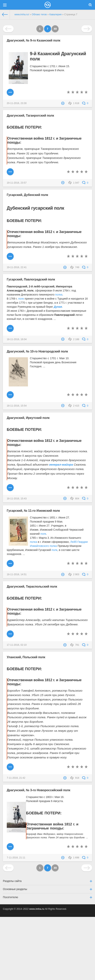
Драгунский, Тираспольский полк (32, 586)
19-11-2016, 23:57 (17, 183)
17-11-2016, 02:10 (17, 645)
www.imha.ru (37, 909)
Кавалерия (55, 14)
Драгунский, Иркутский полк (28, 418)
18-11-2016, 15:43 (17, 499)
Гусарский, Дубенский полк (27, 195)
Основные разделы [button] (47, 889)
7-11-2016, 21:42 (16, 778)
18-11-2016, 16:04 (17, 339)
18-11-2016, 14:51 (17, 574)
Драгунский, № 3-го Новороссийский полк (39, 790)
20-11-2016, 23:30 (17, 103)
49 (55, 29)
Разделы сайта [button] (47, 881)
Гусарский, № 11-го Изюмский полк (33, 511)
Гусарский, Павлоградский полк (31, 279)
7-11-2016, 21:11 (16, 858)
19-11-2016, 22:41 (17, 267)
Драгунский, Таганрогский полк (30, 115)
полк (21, 299)
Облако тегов (39, 14)
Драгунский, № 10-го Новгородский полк (37, 351)
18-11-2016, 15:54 (17, 406)
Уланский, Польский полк (26, 657)
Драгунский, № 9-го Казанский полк (34, 40)
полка (59, 295)
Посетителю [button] (47, 897)
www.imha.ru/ (22, 14)
